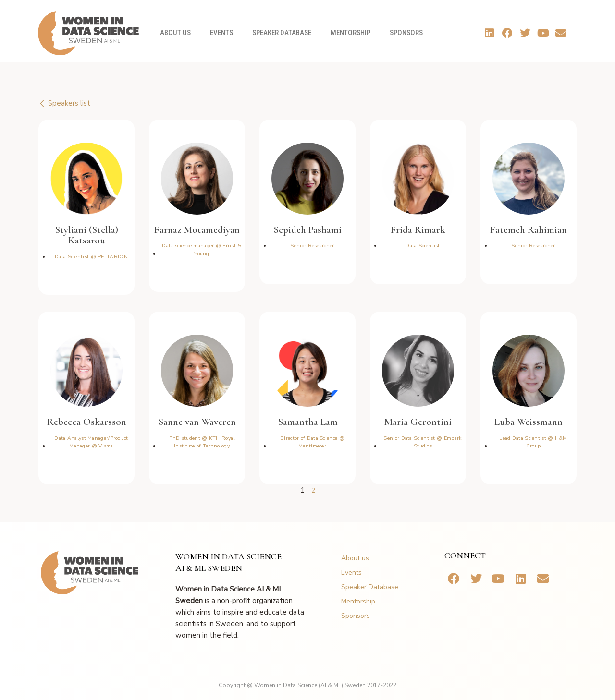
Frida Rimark (418, 229)
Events (221, 33)
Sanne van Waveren (197, 421)
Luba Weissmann (529, 421)
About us (175, 33)
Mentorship (351, 33)
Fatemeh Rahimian (529, 229)
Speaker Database (282, 33)
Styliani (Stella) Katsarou (87, 235)
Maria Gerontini (418, 421)
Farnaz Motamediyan (197, 229)
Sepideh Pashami (308, 229)
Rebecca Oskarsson (86, 421)
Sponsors (406, 33)
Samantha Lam (308, 421)
